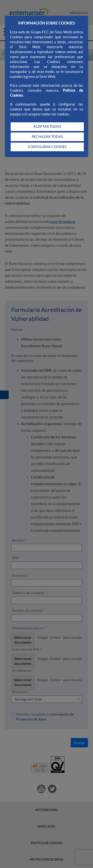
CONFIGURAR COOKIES (47, 147)
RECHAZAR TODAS (47, 137)
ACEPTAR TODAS (47, 127)
